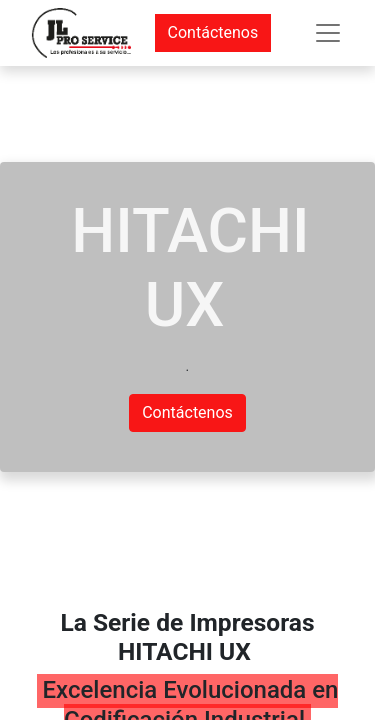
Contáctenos (213, 32)
